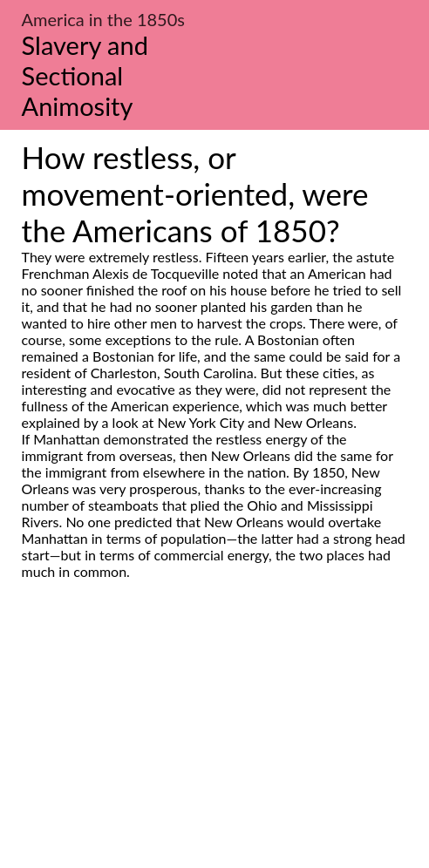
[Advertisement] (214, 743)
